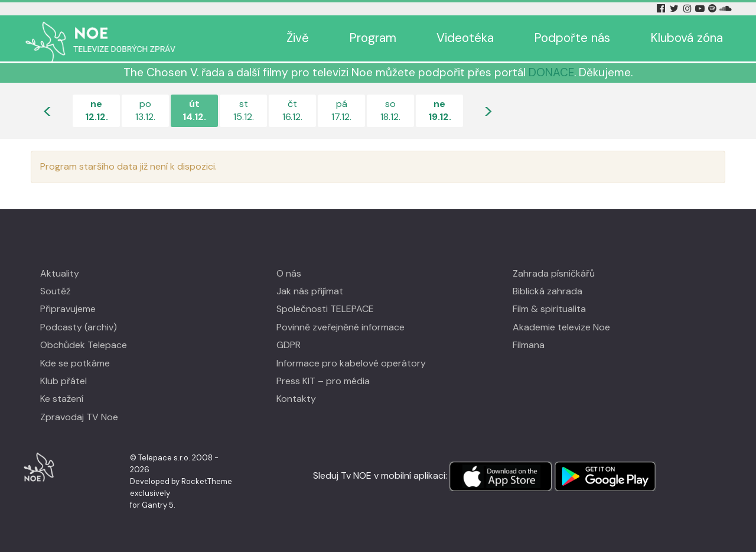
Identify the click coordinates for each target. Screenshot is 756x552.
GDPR (289, 345)
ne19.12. (440, 110)
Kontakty (296, 399)
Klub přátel (63, 381)
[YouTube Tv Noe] (701, 9)
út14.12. (194, 110)
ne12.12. (97, 110)
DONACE (551, 72)
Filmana (529, 345)
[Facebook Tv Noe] (662, 9)
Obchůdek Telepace (84, 345)
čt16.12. (292, 110)
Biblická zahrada (548, 291)
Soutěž (55, 291)
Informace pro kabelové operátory (351, 363)
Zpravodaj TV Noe (79, 417)
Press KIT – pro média (323, 381)
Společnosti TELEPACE (325, 309)
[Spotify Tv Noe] (713, 9)
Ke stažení (62, 399)
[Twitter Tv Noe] (675, 9)
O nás (289, 273)
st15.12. (244, 110)
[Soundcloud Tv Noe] (726, 9)
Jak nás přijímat (310, 291)
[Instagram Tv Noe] (689, 9)
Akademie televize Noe (561, 327)
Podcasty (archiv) (79, 327)
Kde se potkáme (75, 363)
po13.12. (145, 110)
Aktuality (60, 273)
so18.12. (390, 110)
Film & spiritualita (549, 309)
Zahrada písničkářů (554, 273)
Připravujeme (68, 309)
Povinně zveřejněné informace (340, 327)
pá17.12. (341, 110)
